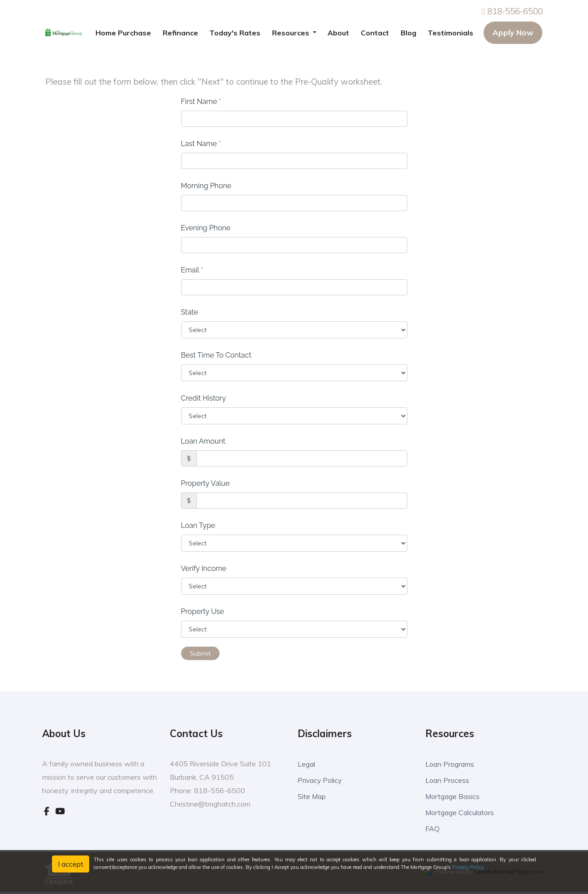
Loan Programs (453, 764)
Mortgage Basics (455, 797)
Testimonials (450, 33)
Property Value (205, 483)
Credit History (204, 398)
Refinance (180, 33)
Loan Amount (203, 441)
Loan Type (198, 525)
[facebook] (47, 811)
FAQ (433, 830)
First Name (201, 101)
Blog (409, 33)
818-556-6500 (512, 11)
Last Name (201, 144)
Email (192, 270)
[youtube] (60, 811)
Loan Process (449, 780)
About (338, 33)
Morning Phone (206, 186)
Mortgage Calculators (463, 814)
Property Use (203, 611)
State (190, 312)
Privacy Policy (322, 780)
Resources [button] (292, 33)
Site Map (313, 797)
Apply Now (513, 32)
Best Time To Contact (216, 355)
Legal (307, 764)
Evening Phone (206, 228)
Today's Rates (235, 33)
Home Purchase (123, 33)
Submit (200, 653)
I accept (71, 864)
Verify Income (204, 568)
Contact (375, 33)
